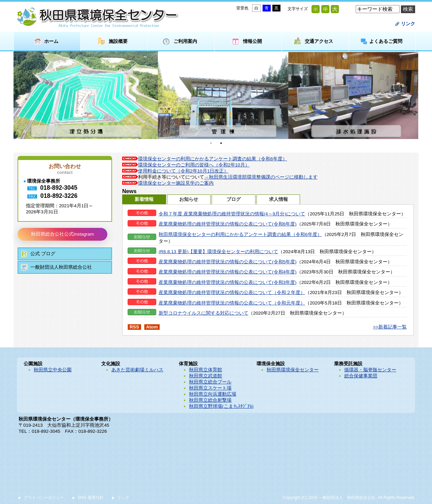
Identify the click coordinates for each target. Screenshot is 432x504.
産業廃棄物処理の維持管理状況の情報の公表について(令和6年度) (228, 224)
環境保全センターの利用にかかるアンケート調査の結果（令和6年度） (213, 159)
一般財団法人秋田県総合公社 (61, 267)
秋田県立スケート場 (210, 388)
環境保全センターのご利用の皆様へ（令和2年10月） (194, 165)
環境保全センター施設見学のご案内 (176, 183)
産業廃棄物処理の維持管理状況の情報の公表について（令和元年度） (232, 303)
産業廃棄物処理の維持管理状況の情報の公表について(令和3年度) (228, 282)
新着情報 (144, 199)
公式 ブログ (43, 254)
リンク (408, 24)
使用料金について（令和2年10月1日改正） (183, 171)
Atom (152, 327)
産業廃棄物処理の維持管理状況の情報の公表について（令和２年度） (232, 293)
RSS (134, 327)
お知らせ (189, 199)
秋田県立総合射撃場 (210, 400)
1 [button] (211, 143)
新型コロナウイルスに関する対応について (204, 313)
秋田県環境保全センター (293, 370)
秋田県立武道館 (206, 376)
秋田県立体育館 (206, 370)
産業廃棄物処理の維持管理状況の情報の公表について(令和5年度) (228, 262)
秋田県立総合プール (210, 382)
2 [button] (221, 143)
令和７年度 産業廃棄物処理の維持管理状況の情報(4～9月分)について (232, 214)
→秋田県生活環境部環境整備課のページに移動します (261, 177)
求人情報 (278, 199)
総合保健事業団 (361, 376)
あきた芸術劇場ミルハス (137, 370)
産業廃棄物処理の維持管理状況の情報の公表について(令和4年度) (228, 272)
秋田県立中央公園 (53, 370)
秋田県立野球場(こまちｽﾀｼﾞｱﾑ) (221, 406)
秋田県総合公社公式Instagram (62, 234)
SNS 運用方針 (91, 498)
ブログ (234, 199)
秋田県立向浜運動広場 (213, 394)
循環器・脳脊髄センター (370, 370)
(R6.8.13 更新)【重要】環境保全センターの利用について (218, 252)
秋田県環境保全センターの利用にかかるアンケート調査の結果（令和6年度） (240, 234)
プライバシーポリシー (44, 498)
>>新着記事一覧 (390, 327)
